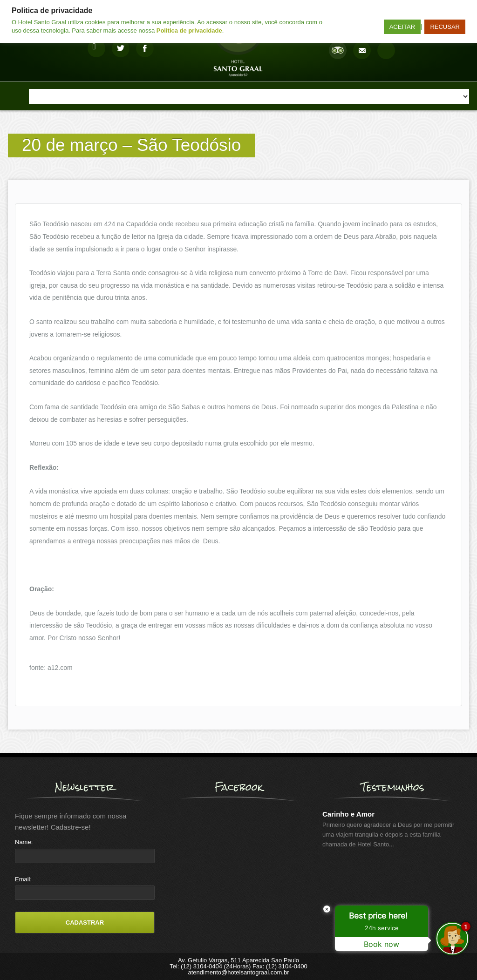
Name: (24, 842)
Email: (23, 879)
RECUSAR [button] (445, 27)
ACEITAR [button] (402, 27)
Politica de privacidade (189, 30)
